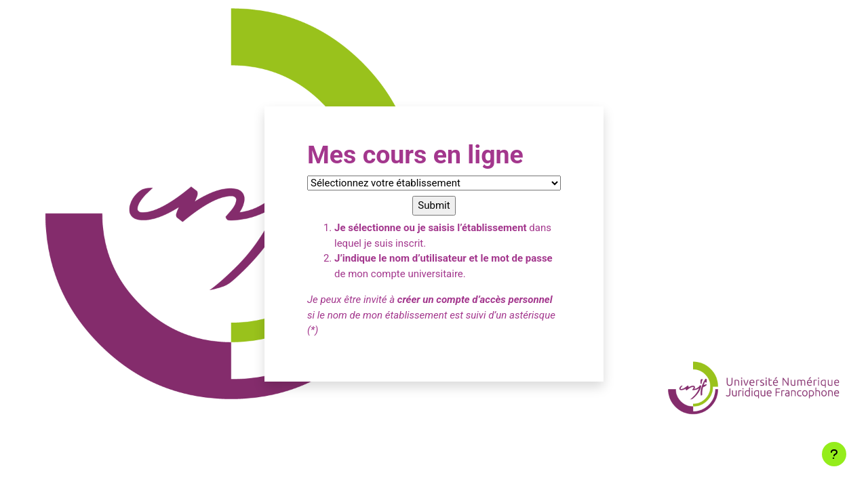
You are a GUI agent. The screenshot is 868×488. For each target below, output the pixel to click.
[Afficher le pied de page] (834, 454)
